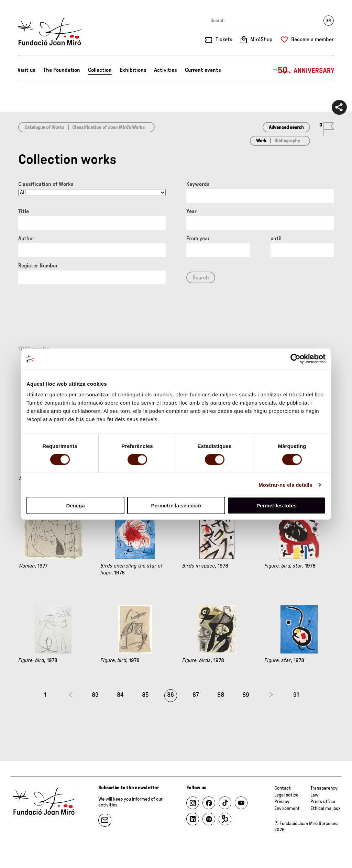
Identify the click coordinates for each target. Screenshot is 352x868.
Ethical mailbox (326, 809)
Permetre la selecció (176, 506)
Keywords (198, 184)
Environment (287, 809)
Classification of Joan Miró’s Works (108, 128)
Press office (323, 802)
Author (26, 239)
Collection (100, 70)
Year (191, 211)
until (276, 239)
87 (196, 695)
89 (246, 695)
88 (221, 695)
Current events (203, 70)
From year (198, 239)
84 (120, 695)
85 (145, 695)
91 (296, 695)
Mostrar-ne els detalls (285, 485)
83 (95, 695)
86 (170, 695)
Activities (166, 70)
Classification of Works (46, 184)
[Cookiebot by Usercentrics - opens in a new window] (295, 359)
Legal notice (286, 795)
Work (261, 141)
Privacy (282, 802)
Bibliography (287, 141)
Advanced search (286, 128)
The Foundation (62, 70)
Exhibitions (133, 70)
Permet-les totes (277, 506)
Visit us (26, 70)
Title (24, 211)
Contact (283, 788)
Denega (75, 506)
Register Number (38, 266)
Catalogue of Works (44, 128)
